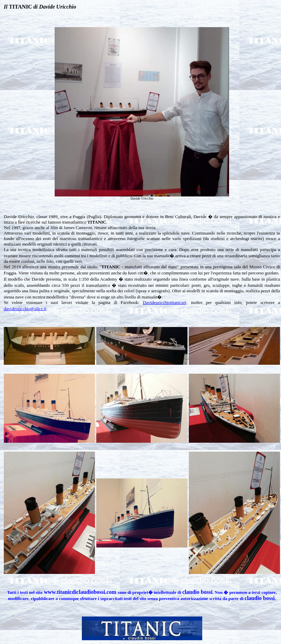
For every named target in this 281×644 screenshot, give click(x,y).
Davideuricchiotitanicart (164, 302)
